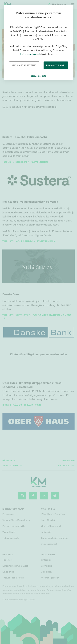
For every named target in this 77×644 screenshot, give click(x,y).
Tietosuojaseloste (38, 76)
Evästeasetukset (30, 54)
